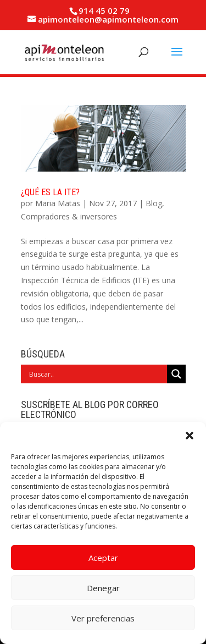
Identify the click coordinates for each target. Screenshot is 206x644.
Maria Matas (58, 203)
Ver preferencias (103, 618)
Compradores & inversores (69, 216)
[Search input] (97, 374)
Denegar (103, 588)
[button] (190, 436)
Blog (154, 203)
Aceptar (103, 558)
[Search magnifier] (176, 374)
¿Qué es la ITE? (50, 192)
